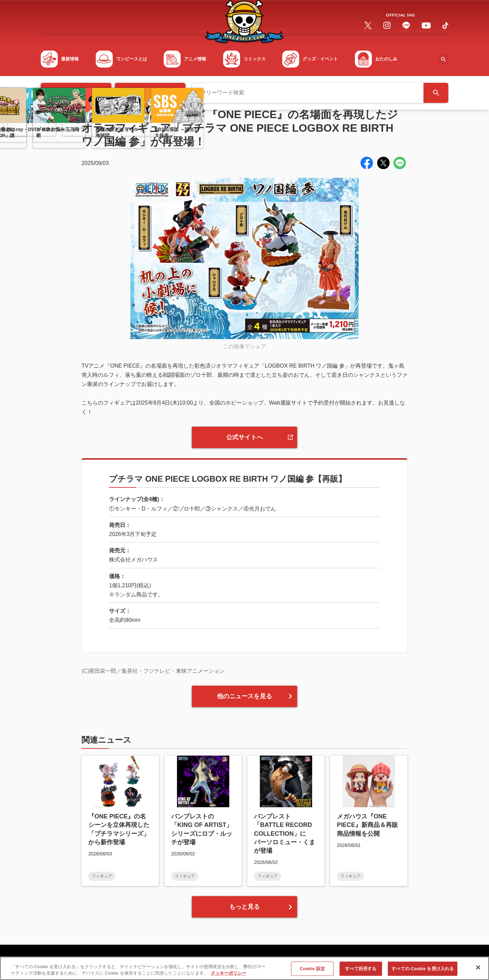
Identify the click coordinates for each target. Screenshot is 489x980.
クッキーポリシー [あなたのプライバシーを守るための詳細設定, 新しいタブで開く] (229, 977)
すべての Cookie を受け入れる (423, 972)
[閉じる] (478, 971)
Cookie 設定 (312, 972)
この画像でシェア (244, 346)
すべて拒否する (361, 972)
